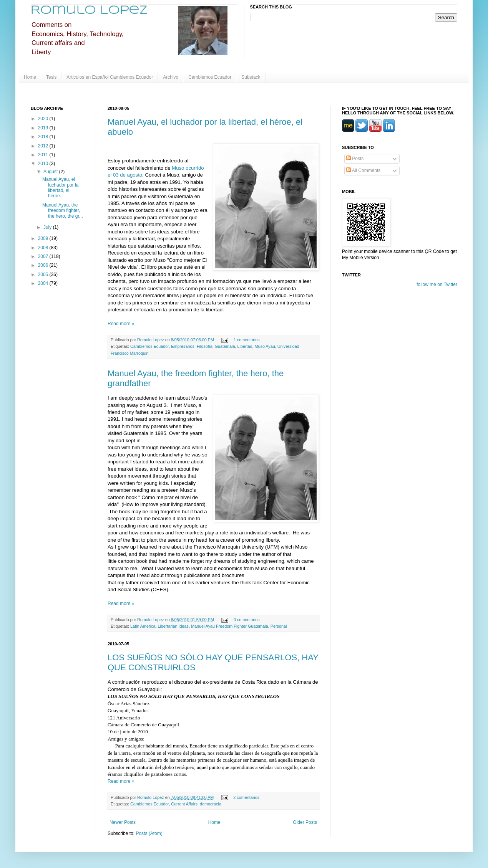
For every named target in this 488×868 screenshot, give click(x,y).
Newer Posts (123, 822)
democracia (211, 804)
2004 (44, 283)
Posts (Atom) (149, 833)
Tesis (51, 77)
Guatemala (225, 346)
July (48, 227)
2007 (44, 256)
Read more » (121, 324)
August (51, 172)
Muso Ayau (265, 346)
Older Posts (305, 822)
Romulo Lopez (89, 11)
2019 (44, 128)
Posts (355, 159)
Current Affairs (184, 804)
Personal (279, 626)
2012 (44, 146)
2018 (44, 137)
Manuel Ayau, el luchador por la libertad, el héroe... (60, 188)
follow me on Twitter (437, 284)
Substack (251, 77)
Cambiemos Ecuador (210, 77)
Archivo (171, 77)
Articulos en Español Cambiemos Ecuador (110, 77)
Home (30, 77)
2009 (44, 238)
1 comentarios (247, 340)
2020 (44, 119)
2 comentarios (246, 797)
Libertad (245, 346)
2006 (44, 265)
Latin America (143, 626)
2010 (44, 164)
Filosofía (205, 346)
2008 (44, 248)
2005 (44, 274)
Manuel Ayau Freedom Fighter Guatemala (230, 626)
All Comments (363, 170)
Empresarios (183, 346)
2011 (44, 155)
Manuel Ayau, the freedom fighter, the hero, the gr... (63, 211)
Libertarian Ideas (173, 626)
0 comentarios (247, 620)
